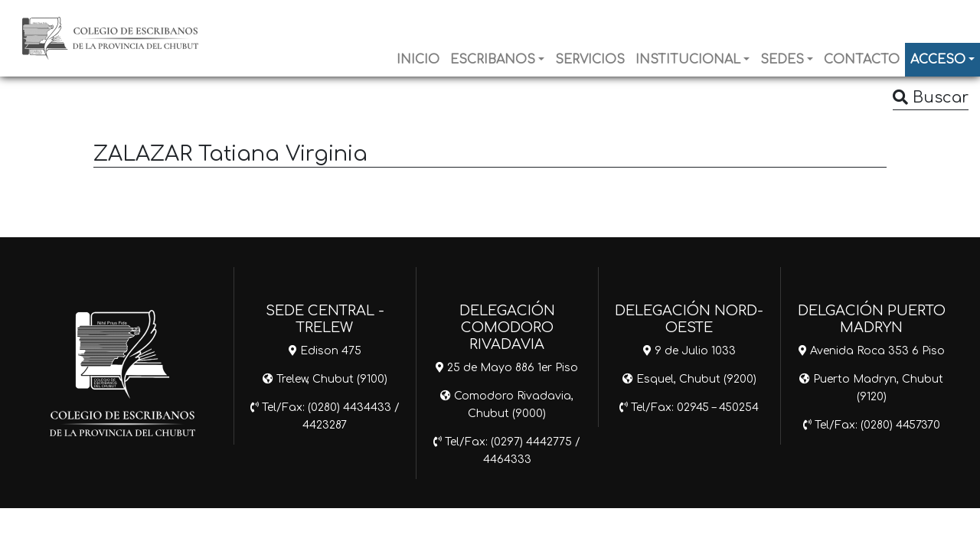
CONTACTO (862, 60)
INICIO (418, 60)
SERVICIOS (590, 60)
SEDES (782, 60)
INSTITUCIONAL (688, 60)
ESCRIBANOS (493, 60)
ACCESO (938, 60)
